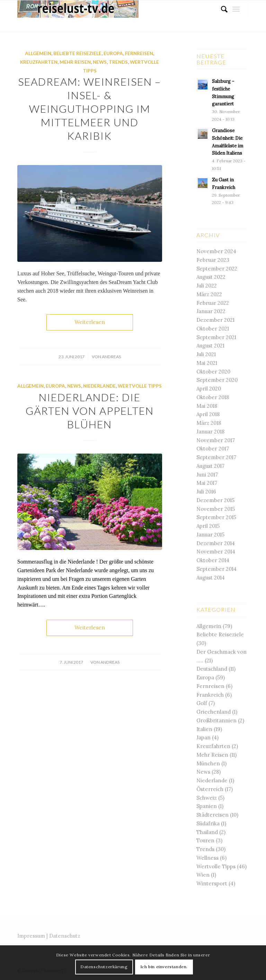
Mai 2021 (207, 363)
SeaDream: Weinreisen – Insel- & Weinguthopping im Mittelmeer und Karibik (90, 109)
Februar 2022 (213, 303)
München (208, 763)
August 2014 (211, 578)
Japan (203, 737)
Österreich (210, 789)
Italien (204, 729)
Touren (205, 840)
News (100, 62)
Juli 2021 (206, 354)
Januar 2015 (210, 535)
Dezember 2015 (215, 500)
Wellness (207, 858)
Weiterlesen (90, 322)
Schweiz (207, 798)
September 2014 (216, 569)
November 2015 (216, 509)
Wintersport (212, 883)
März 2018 (209, 423)
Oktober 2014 (213, 560)
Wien (203, 875)
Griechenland (214, 712)
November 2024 (216, 251)
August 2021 (210, 346)
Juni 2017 (207, 475)
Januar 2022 (211, 311)
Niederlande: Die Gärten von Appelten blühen (90, 411)
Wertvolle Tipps (140, 386)
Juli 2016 (206, 492)
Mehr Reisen (75, 62)
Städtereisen (212, 815)
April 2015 (208, 526)
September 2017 (216, 457)
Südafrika (208, 823)
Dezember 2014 (216, 543)
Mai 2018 (207, 406)
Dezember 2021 (215, 320)
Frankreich (210, 695)
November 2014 (216, 552)
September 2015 (216, 517)
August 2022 (211, 277)
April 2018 (208, 414)
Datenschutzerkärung (104, 967)
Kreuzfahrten (39, 62)
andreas (111, 357)
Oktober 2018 (213, 397)
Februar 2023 (213, 260)
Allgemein (38, 53)
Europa (113, 53)
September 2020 (217, 380)
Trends (118, 62)
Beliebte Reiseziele (77, 53)
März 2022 (209, 294)
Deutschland (212, 669)
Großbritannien (216, 720)
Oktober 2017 (213, 449)
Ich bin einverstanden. (164, 967)
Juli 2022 (207, 286)
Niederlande (99, 386)
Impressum (31, 936)
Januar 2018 (210, 432)
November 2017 (216, 440)
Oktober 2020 (213, 372)
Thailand (207, 832)
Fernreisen (139, 53)
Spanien (207, 806)
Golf (202, 703)
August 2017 (210, 466)
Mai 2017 (207, 483)
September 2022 (217, 269)
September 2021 (216, 337)
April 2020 (209, 389)
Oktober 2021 (213, 329)
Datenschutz (65, 936)
